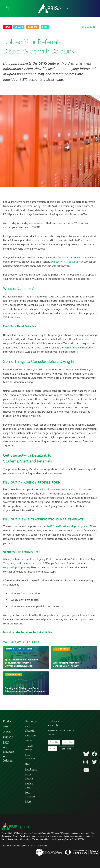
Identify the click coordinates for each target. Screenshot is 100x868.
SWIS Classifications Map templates (67, 526)
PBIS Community (30, 728)
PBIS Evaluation (8, 758)
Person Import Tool (76, 347)
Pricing (28, 801)
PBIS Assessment (8, 749)
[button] (7, 8)
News (28, 764)
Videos (29, 741)
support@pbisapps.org (16, 567)
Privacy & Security (39, 846)
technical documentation (53, 489)
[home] (53, 8)
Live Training (31, 769)
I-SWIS (6, 742)
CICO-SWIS (8, 737)
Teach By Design (30, 748)
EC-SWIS (7, 732)
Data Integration (30, 794)
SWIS (6, 726)
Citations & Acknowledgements (15, 846)
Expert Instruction (30, 757)
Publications (31, 735)
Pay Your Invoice (29, 785)
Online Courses (29, 776)
